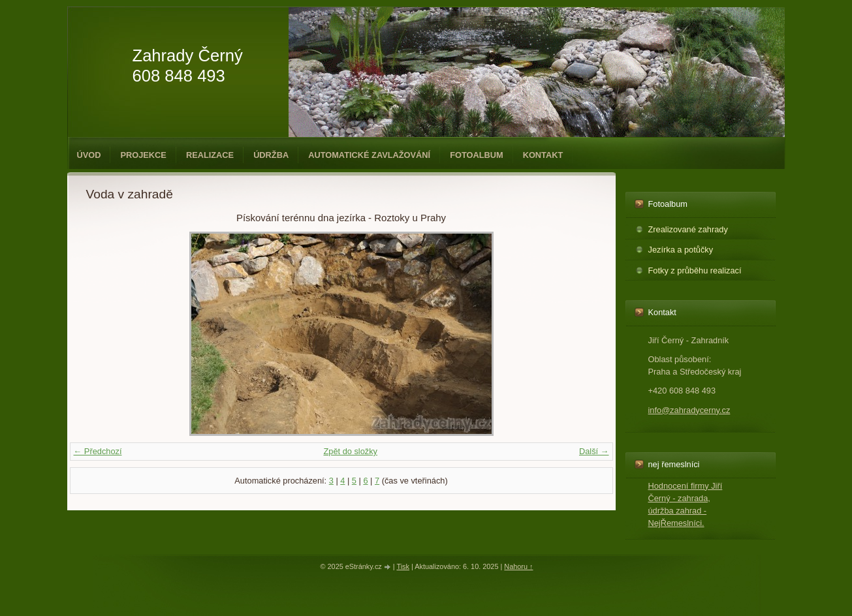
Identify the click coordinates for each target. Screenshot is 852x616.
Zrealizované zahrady (688, 229)
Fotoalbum (477, 155)
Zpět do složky (350, 451)
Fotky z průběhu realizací (695, 270)
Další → (594, 451)
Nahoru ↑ (518, 566)
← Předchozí (98, 451)
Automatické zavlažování (369, 155)
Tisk (403, 566)
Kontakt (543, 155)
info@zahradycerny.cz (689, 410)
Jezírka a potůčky (681, 250)
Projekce (143, 155)
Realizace (210, 155)
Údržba (271, 155)
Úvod (89, 155)
